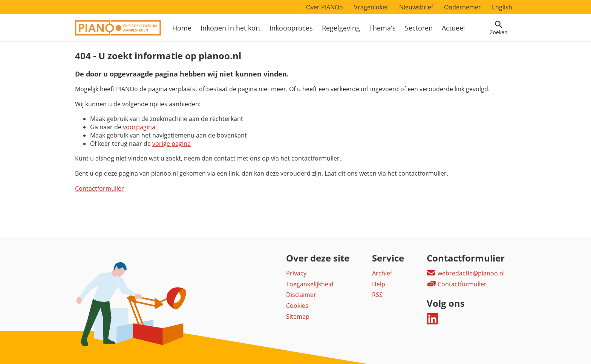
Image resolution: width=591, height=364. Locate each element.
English (502, 7)
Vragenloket (371, 7)
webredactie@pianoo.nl (466, 273)
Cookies (297, 306)
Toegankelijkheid (310, 284)
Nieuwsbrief (416, 7)
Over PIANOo (325, 7)
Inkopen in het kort (230, 28)
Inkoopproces (291, 28)
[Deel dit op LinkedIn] (432, 322)
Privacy (296, 273)
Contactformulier (100, 188)
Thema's (382, 28)
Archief (382, 273)
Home (182, 28)
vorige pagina (171, 144)
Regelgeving (341, 28)
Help (379, 284)
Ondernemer (462, 7)
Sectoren (419, 28)
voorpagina (139, 127)
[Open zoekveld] (498, 28)
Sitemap (298, 317)
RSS (377, 295)
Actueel (453, 28)
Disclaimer (301, 295)
